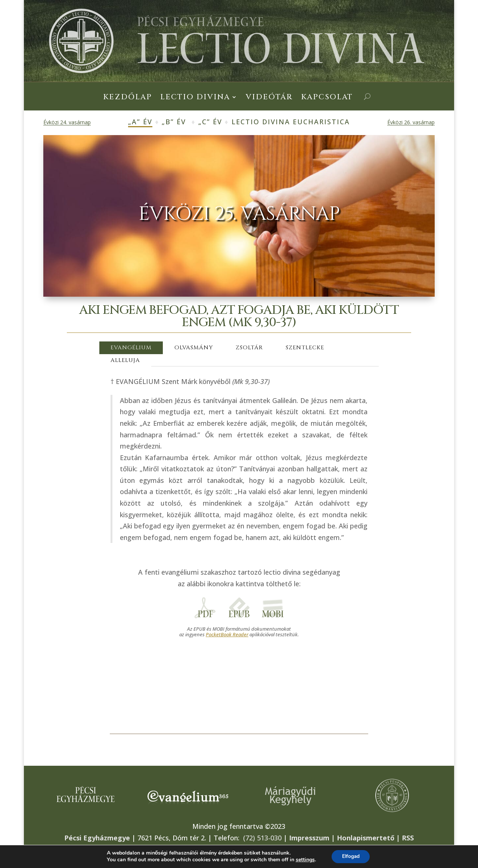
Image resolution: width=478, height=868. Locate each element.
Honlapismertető (366, 838)
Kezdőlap (128, 98)
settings (304, 860)
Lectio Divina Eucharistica (291, 122)
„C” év (210, 122)
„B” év (174, 122)
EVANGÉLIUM (131, 348)
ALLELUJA (125, 360)
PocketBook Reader (227, 634)
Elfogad (351, 856)
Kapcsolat (327, 98)
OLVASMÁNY (194, 348)
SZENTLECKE (305, 348)
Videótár (269, 98)
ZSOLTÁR (249, 348)
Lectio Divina (195, 98)
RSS (408, 838)
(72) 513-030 (262, 838)
